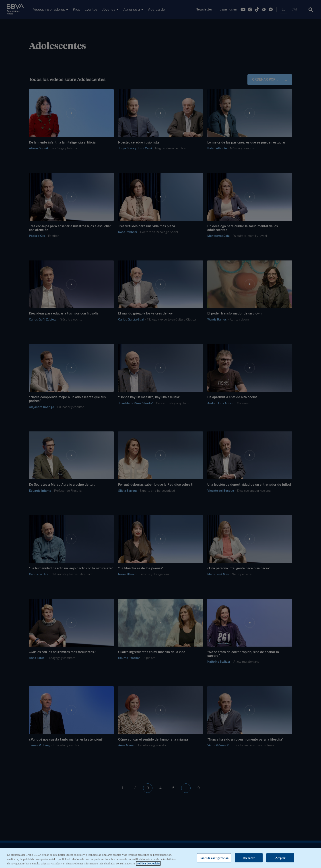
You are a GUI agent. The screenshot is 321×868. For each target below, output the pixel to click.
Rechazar (249, 861)
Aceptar (280, 861)
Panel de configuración (214, 861)
